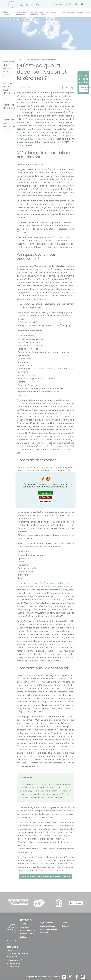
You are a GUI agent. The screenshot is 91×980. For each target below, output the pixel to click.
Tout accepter (45, 493)
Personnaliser (46, 501)
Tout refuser (46, 497)
